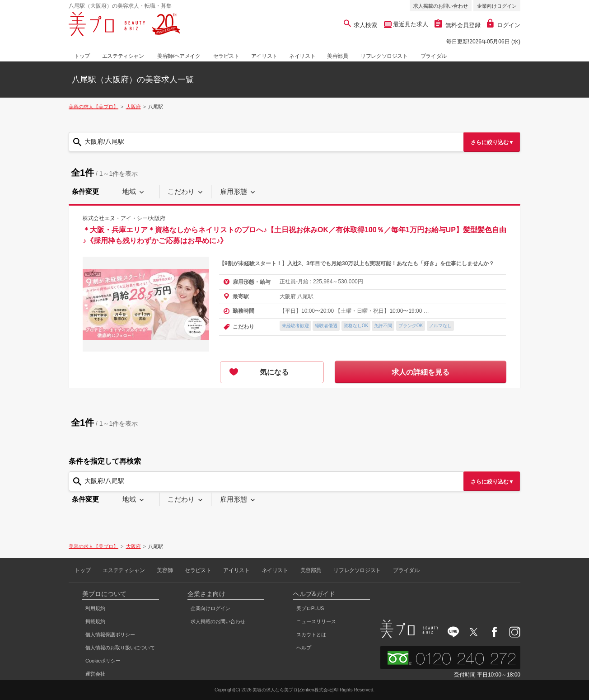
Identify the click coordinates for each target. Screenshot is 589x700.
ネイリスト (302, 56)
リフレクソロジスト (384, 56)
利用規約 (95, 608)
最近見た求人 (410, 24)
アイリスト (264, 56)
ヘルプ (304, 648)
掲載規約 (95, 621)
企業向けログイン (497, 6)
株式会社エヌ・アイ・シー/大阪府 (124, 218)
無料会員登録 (458, 25)
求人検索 (361, 25)
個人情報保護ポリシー (110, 634)
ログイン (504, 25)
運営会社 (95, 674)
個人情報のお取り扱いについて (120, 648)
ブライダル (434, 56)
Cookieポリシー (103, 661)
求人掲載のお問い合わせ (441, 6)
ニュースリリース (316, 621)
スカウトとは (311, 634)
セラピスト (226, 56)
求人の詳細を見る (421, 372)
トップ (82, 56)
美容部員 (337, 56)
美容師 (165, 570)
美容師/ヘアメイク (179, 56)
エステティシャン (123, 56)
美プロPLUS (310, 608)
